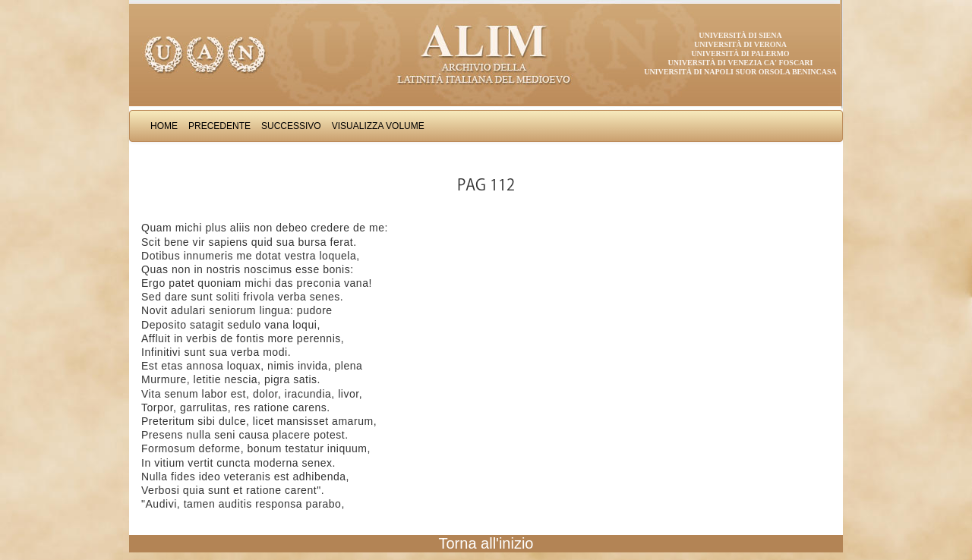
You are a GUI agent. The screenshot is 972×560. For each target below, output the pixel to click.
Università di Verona (740, 44)
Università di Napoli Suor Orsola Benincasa (740, 72)
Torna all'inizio (486, 543)
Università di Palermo (740, 53)
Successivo (291, 126)
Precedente (219, 126)
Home (164, 126)
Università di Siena (740, 35)
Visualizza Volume (378, 126)
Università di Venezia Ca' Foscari (741, 63)
